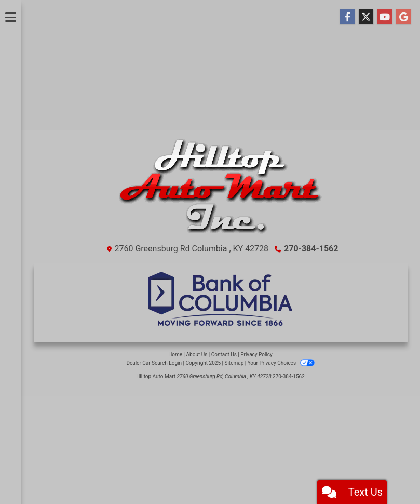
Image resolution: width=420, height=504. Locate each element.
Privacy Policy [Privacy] (256, 355)
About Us (197, 355)
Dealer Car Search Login (154, 363)
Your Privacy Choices (281, 363)
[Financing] (221, 299)
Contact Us (224, 355)
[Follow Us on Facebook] (347, 17)
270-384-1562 (311, 249)
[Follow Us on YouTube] (385, 17)
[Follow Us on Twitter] (366, 17)
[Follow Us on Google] (403, 17)
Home (175, 355)
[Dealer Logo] (220, 190)
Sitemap (234, 363)
